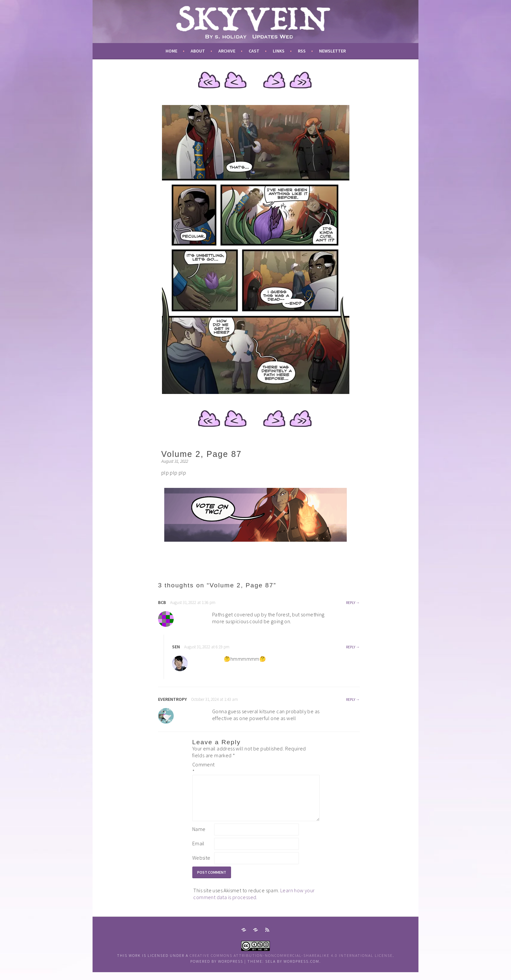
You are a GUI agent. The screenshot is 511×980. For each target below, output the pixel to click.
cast (254, 51)
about (198, 51)
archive (227, 51)
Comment (203, 768)
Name (199, 837)
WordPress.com (301, 969)
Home (171, 51)
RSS (302, 51)
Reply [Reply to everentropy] (351, 699)
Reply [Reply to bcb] (351, 603)
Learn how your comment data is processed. (254, 902)
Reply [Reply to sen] (351, 647)
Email (198, 851)
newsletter (332, 51)
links (279, 51)
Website (201, 866)
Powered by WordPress (217, 969)
